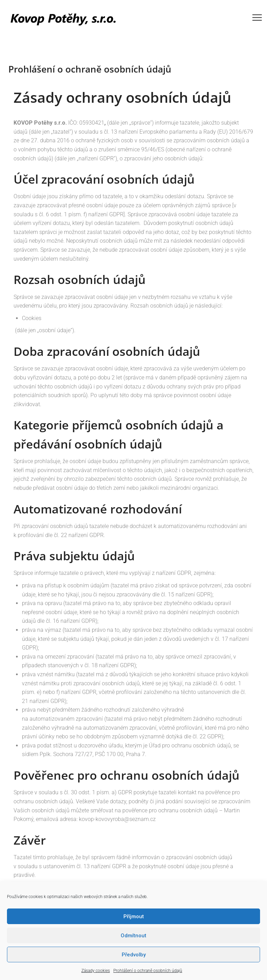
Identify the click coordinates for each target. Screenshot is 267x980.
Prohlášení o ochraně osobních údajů (148, 971)
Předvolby (134, 955)
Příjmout (134, 916)
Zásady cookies (96, 971)
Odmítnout (133, 936)
